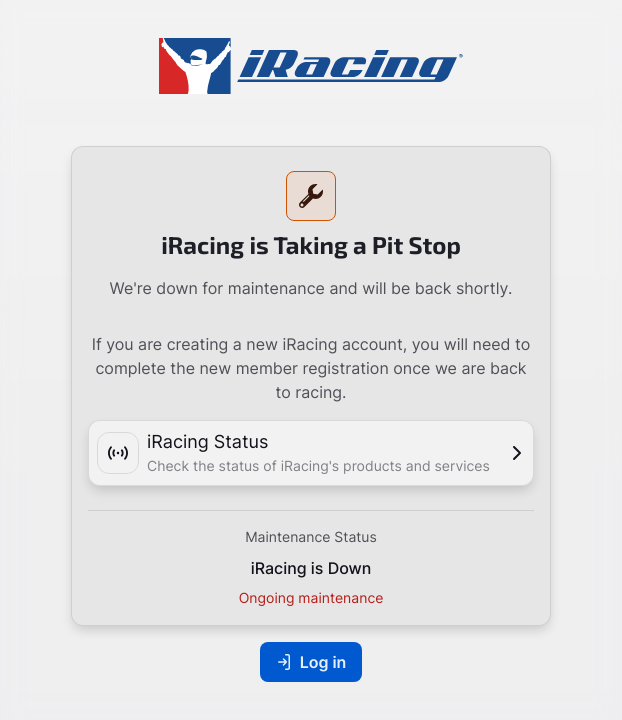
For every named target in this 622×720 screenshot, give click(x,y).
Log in (311, 662)
